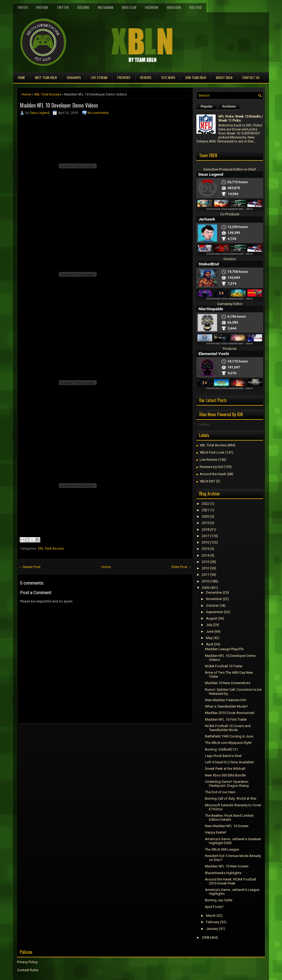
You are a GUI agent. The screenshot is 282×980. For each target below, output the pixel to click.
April (210, 644)
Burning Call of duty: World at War (231, 798)
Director (230, 259)
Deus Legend (40, 113)
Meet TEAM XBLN (46, 78)
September (215, 612)
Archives (229, 106)
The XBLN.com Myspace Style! (228, 743)
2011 (206, 575)
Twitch (22, 7)
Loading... (204, 424)
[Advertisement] (79, 735)
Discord (83, 7)
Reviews (146, 78)
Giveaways (74, 78)
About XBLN (224, 78)
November (214, 599)
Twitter (63, 7)
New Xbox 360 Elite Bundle (225, 775)
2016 (206, 542)
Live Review (209, 460)
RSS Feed (196, 7)
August (212, 618)
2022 (206, 504)
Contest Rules (28, 970)
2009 (206, 588)
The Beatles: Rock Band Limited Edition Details (229, 818)
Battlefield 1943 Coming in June (229, 736)
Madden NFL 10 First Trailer (226, 719)
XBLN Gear (174, 7)
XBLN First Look (212, 452)
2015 (206, 549)
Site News (168, 78)
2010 (206, 581)
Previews (124, 78)
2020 (206, 516)
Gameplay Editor (230, 304)
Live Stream (99, 78)
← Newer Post (30, 567)
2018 (206, 529)
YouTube (42, 7)
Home (21, 78)
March (211, 916)
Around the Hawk (213, 474)
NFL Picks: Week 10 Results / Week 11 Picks (241, 118)
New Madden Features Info (226, 700)
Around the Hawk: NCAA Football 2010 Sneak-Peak (231, 881)
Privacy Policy (27, 962)
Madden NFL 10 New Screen (227, 866)
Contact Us (251, 78)
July (209, 625)
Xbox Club (129, 7)
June (210, 631)
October (212, 606)
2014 (206, 555)
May (209, 638)
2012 (206, 568)
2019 (206, 523)
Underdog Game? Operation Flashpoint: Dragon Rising (227, 784)
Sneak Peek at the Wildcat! (225, 769)
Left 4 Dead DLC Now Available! (229, 762)
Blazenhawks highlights (223, 873)
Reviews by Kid (211, 467)
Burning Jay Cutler (219, 900)
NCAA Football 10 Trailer (224, 666)
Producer (230, 349)
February (213, 922)
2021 (206, 510)
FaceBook (152, 7)
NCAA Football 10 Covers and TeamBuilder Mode (228, 728)
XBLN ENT (207, 481)
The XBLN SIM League (222, 849)
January (212, 929)
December (214, 592)
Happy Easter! (216, 832)
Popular (207, 106)
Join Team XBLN (196, 78)
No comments (98, 113)
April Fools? (214, 907)
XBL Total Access (48, 94)
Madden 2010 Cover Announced (230, 713)
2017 (206, 536)
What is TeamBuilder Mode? (226, 706)
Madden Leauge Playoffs (224, 649)
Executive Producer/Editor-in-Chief (230, 169)
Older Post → (181, 567)
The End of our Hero (220, 792)
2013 (206, 562)
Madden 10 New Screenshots (228, 683)
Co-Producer (230, 214)
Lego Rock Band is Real (223, 756)
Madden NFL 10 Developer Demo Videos (59, 105)
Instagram (106, 7)
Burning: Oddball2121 (221, 749)
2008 (206, 937)
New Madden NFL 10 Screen (227, 826)
